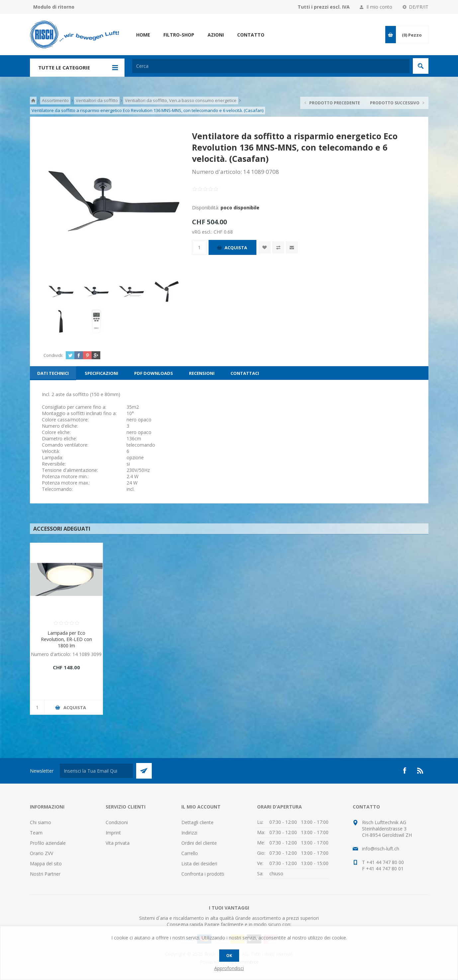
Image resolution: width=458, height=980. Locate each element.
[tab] (53, 373)
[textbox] (271, 66)
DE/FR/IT (419, 7)
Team (36, 833)
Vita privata (118, 843)
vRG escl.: (203, 232)
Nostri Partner (45, 874)
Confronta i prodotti (203, 874)
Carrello (190, 853)
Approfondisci (229, 968)
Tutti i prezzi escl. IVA (324, 7)
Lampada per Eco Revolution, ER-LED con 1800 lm (66, 639)
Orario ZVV (42, 853)
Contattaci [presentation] (245, 373)
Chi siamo (41, 822)
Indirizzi (189, 833)
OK (229, 956)
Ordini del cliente (199, 843)
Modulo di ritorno (54, 7)
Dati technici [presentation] (53, 373)
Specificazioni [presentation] (101, 373)
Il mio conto (379, 7)
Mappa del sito (46, 864)
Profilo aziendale (48, 843)
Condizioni (117, 822)
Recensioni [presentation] (202, 373)
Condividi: (53, 355)
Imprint (113, 833)
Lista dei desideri (199, 864)
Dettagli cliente (197, 822)
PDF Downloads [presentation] (154, 373)
